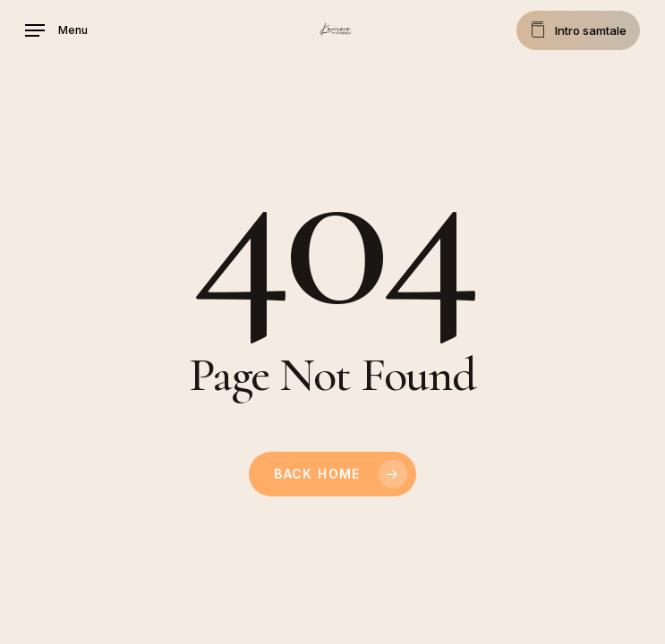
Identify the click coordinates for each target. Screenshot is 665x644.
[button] (56, 30)
